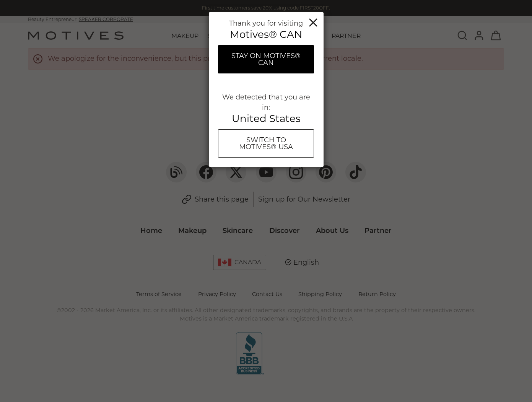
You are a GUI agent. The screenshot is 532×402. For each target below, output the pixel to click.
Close (313, 23)
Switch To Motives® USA (266, 143)
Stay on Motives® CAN (266, 59)
